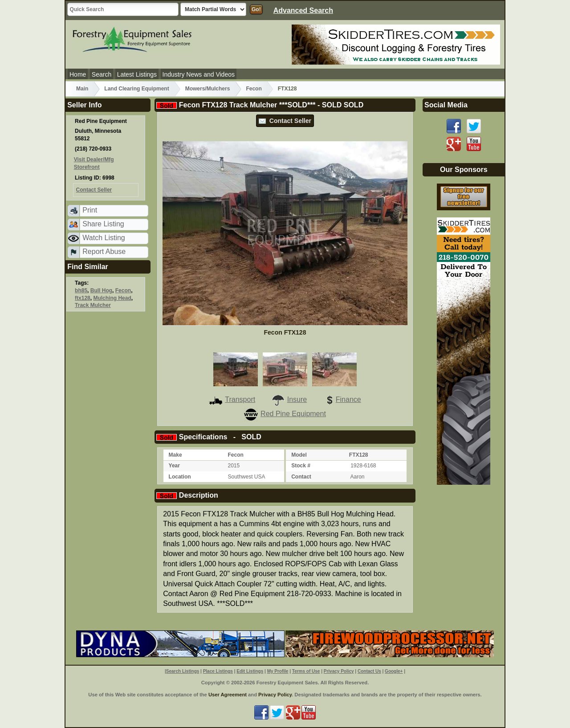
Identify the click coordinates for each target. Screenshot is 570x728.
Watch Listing (104, 238)
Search (102, 74)
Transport (232, 399)
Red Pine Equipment (285, 414)
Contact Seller (285, 121)
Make (175, 455)
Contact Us (369, 671)
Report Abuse (104, 252)
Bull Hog (101, 290)
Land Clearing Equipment (136, 89)
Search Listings (183, 671)
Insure (289, 399)
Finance (342, 399)
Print (90, 210)
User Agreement (228, 695)
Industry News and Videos (199, 74)
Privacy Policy (339, 671)
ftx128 (83, 298)
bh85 (81, 290)
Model (299, 455)
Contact (301, 477)
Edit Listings (250, 671)
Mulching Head (112, 298)
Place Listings (218, 671)
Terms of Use (306, 671)
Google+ (394, 671)
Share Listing (103, 224)
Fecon (254, 89)
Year (174, 466)
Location (180, 477)
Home (78, 74)
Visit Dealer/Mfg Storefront (94, 163)
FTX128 (287, 89)
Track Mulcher (93, 305)
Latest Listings (137, 74)
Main (82, 89)
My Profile (278, 671)
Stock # (301, 466)
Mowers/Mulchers (208, 89)
